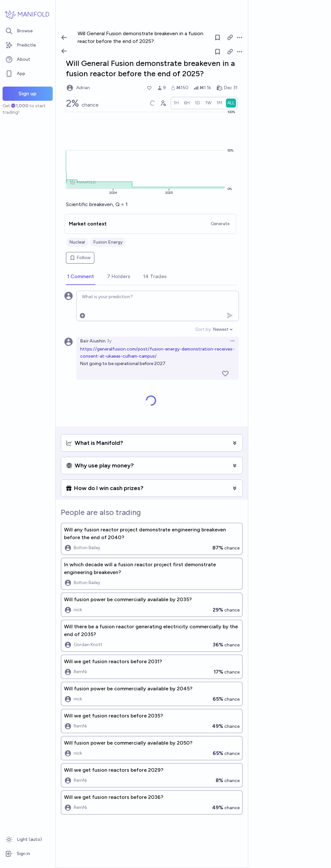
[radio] (176, 103)
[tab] (81, 277)
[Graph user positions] (163, 103)
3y (109, 341)
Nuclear (77, 242)
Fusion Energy (108, 242)
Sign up (27, 94)
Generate (220, 224)
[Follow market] (218, 52)
